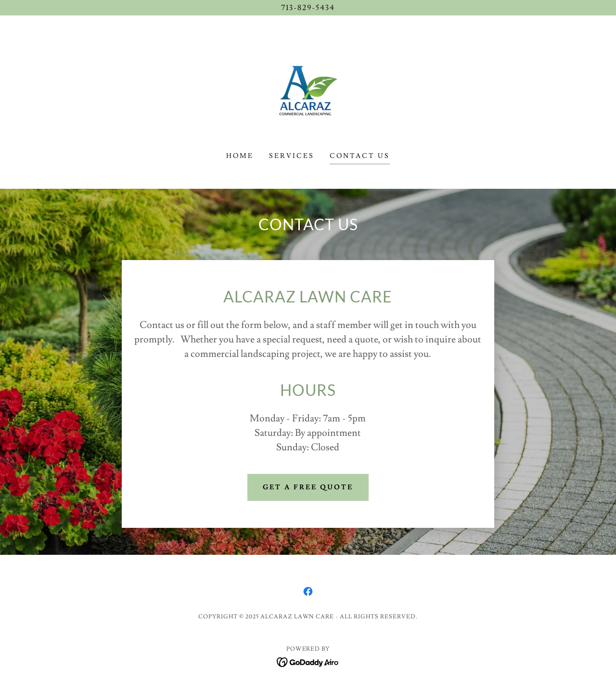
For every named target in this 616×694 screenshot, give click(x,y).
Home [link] (240, 156)
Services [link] (292, 156)
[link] (308, 89)
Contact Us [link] (360, 156)
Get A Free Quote (308, 487)
